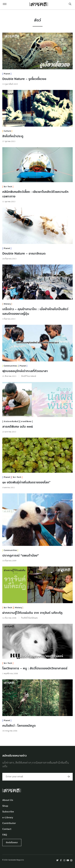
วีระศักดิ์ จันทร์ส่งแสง (29, 618)
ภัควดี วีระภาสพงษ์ (29, 376)
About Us (8, 800)
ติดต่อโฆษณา (12, 843)
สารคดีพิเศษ (26, 421)
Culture (7, 131)
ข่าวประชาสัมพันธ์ (11, 421)
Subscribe (8, 812)
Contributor (9, 823)
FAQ (5, 835)
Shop (5, 806)
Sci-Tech (8, 187)
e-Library (8, 818)
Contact (7, 829)
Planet (7, 74)
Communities (10, 366)
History (7, 304)
